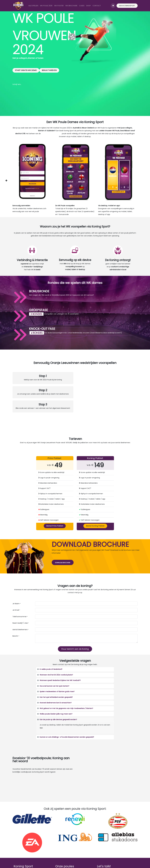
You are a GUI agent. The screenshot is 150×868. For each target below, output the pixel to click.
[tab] (75, 669)
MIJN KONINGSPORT (127, 6)
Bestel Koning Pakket (95, 526)
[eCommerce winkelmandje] (113, 6)
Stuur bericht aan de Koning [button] (75, 649)
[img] (9, 180)
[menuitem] (33, 6)
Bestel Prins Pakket (55, 526)
